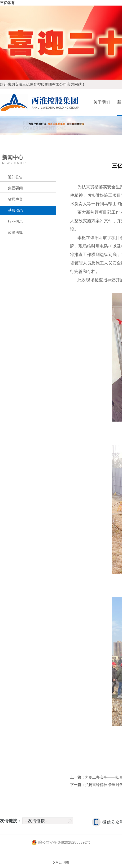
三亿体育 (7, 3)
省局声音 (15, 199)
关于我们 (102, 102)
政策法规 (15, 232)
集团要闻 (15, 188)
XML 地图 (61, 862)
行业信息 (15, 221)
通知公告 (15, 177)
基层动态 (15, 210)
